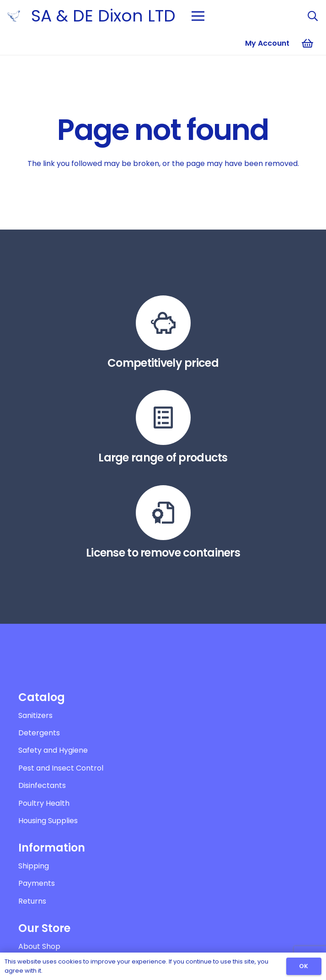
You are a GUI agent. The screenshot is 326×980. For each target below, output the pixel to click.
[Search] (313, 16)
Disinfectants (42, 785)
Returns (32, 901)
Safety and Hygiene (53, 750)
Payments (37, 883)
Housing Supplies (48, 821)
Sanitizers (35, 715)
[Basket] (308, 43)
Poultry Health (44, 803)
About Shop (39, 946)
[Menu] (198, 16)
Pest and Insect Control (61, 768)
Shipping (34, 866)
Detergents (39, 733)
